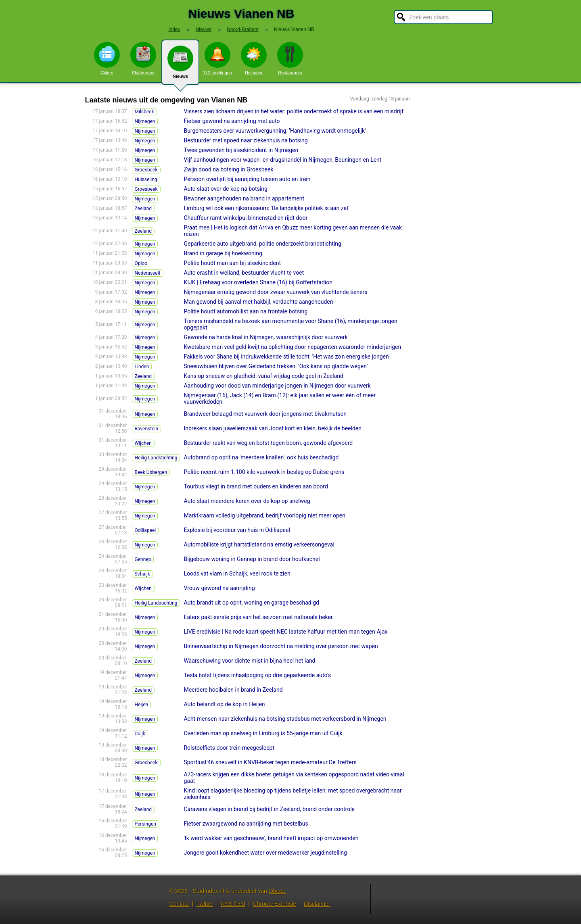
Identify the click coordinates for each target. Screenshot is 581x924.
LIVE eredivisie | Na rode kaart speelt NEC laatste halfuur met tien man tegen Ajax (285, 632)
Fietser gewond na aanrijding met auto (232, 121)
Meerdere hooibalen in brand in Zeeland (233, 690)
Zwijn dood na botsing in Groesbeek (228, 169)
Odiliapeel (145, 530)
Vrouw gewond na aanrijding (219, 588)
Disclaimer (317, 904)
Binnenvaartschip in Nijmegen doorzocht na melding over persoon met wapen (281, 646)
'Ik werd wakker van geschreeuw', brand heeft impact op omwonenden (271, 838)
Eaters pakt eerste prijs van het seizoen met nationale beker (258, 617)
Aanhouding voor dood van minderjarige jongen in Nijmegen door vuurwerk (277, 386)
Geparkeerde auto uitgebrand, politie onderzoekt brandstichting (262, 244)
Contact (179, 904)
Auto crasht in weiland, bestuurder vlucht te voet (244, 273)
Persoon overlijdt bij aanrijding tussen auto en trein (247, 179)
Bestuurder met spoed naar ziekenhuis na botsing (246, 140)
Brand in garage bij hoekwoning (223, 253)
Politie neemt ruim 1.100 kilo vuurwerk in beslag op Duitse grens (264, 472)
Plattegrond (143, 58)
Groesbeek (146, 170)
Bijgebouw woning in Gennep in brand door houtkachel (252, 559)
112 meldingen (217, 58)
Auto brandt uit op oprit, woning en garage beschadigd (251, 603)
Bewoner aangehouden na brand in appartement (244, 198)
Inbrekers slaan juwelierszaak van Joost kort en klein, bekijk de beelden (273, 428)
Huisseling (146, 179)
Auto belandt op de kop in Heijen (224, 704)
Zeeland (143, 209)
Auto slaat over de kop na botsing (225, 189)
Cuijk (140, 734)
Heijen (142, 705)
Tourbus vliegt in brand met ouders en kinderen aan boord (256, 486)
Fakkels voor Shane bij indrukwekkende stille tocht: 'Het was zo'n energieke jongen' (286, 357)
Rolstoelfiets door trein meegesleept (229, 748)
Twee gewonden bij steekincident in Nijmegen (241, 150)
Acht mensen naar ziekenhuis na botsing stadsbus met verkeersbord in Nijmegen (285, 719)
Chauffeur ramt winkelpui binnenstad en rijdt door (246, 218)
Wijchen (143, 443)
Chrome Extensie (274, 904)
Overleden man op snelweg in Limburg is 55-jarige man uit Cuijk (263, 733)
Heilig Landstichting (156, 458)
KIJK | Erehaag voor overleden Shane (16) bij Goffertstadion (258, 282)
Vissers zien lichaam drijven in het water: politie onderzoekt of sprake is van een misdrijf (294, 111)
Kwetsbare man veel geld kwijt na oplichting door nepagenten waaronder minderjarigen (292, 347)
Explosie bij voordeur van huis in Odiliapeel (237, 530)
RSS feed (233, 904)
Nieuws (180, 65)
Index (174, 29)
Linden (142, 367)
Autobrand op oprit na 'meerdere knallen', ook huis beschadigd (261, 457)
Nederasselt (148, 273)
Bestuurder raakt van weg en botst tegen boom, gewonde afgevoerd (268, 443)
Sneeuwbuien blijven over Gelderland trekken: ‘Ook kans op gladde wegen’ (276, 366)
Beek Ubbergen (151, 472)
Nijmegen (145, 121)
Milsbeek (144, 112)
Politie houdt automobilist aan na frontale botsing (246, 311)
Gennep (143, 559)
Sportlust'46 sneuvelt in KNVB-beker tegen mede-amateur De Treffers (270, 762)
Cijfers (107, 58)
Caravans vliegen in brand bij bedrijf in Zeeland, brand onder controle (269, 809)
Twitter (205, 904)
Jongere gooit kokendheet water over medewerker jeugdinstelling (265, 853)
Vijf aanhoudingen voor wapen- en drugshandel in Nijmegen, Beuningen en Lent (282, 160)
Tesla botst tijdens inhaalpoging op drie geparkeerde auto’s (257, 675)
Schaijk (142, 574)
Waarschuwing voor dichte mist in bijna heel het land (249, 661)
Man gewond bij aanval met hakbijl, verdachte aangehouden (258, 302)
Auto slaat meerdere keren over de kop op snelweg (247, 501)
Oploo (141, 263)
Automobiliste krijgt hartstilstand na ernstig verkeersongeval (259, 544)
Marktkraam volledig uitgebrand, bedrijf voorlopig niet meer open (264, 515)
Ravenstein (147, 429)
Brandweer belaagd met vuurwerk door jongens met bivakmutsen (265, 414)
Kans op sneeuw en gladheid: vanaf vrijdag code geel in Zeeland (263, 376)
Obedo (277, 891)
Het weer (254, 58)
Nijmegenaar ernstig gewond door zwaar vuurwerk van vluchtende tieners (275, 292)
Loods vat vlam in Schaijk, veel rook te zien (237, 574)
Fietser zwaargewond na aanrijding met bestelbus (246, 824)
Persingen (145, 824)
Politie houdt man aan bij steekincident (232, 263)
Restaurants (290, 58)
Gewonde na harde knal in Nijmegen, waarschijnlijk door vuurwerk (265, 337)
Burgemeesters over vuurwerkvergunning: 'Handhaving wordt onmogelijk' (275, 131)
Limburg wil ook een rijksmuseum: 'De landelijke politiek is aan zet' (266, 208)
